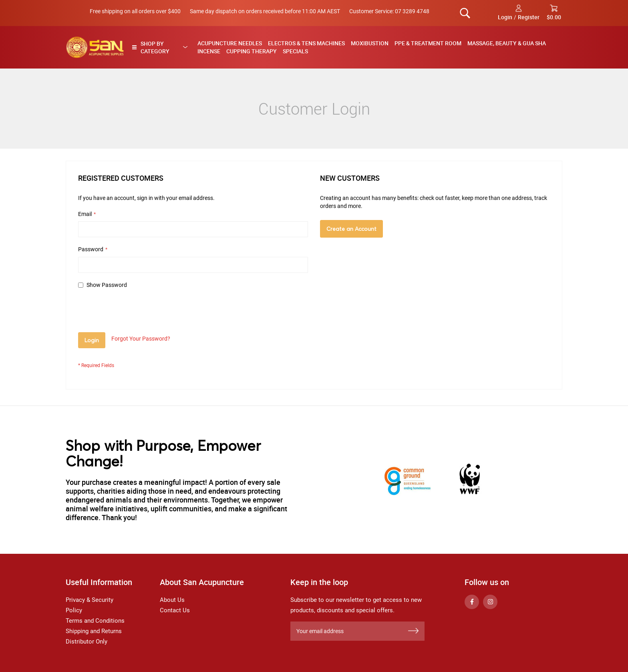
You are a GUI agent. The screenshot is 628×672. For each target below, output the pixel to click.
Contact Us (175, 610)
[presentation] (139, 313)
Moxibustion (370, 43)
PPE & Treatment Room (428, 43)
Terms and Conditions (95, 621)
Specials (295, 51)
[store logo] (95, 47)
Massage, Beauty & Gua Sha (507, 43)
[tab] (162, 47)
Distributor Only (87, 642)
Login (505, 17)
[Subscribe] (413, 631)
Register (529, 17)
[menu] (377, 47)
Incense (209, 51)
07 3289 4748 (412, 11)
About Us (172, 600)
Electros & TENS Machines (306, 43)
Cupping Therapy (252, 51)
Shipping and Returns (94, 631)
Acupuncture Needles (230, 43)
